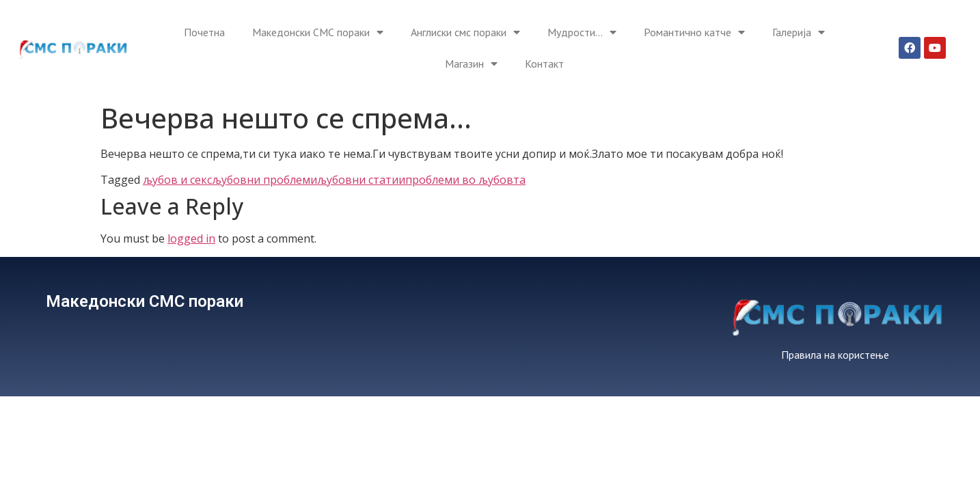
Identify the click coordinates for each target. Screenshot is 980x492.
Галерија (799, 32)
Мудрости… (582, 32)
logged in (191, 238)
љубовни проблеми (264, 180)
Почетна (204, 32)
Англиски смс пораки (465, 32)
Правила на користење (835, 355)
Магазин (471, 64)
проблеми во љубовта (465, 180)
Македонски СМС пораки (318, 32)
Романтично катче (694, 32)
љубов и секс (177, 180)
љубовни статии (361, 180)
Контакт (544, 64)
